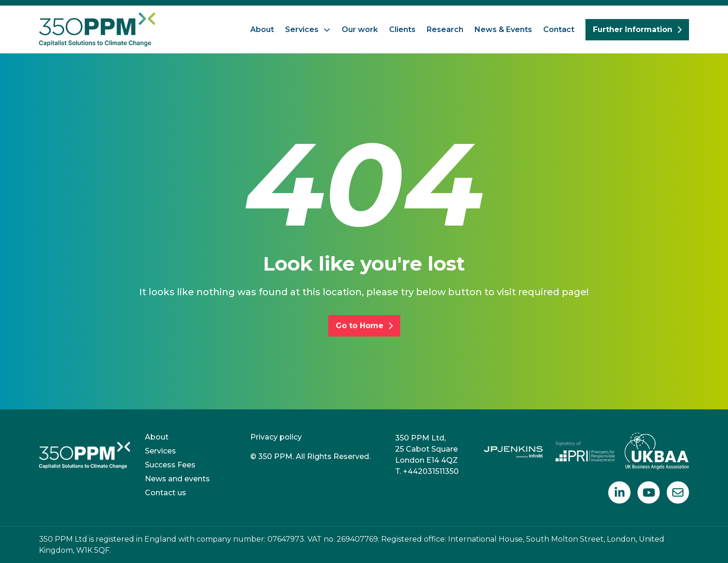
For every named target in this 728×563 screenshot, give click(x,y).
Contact (559, 29)
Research (445, 29)
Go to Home (364, 326)
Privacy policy (276, 437)
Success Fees (170, 465)
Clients (402, 29)
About (262, 29)
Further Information (637, 29)
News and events (177, 479)
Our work (360, 29)
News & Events (503, 29)
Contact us (166, 493)
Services (302, 29)
